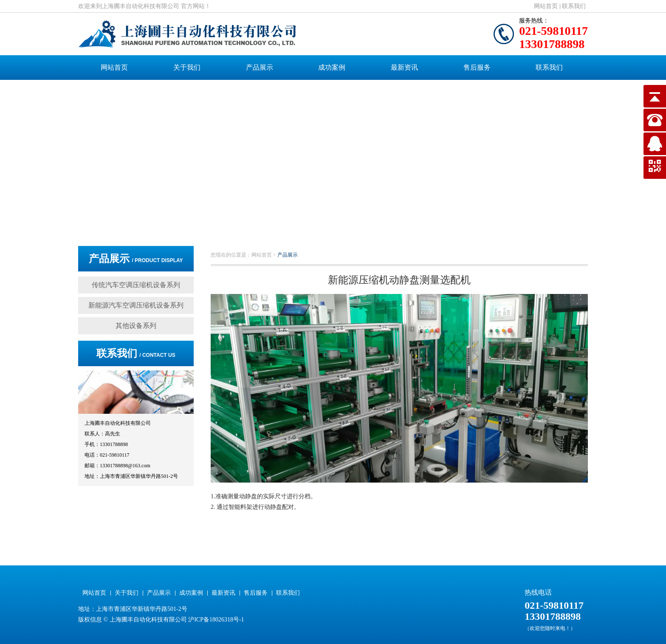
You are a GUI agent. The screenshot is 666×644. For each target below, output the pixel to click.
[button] (327, 221)
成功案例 (332, 67)
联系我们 (574, 6)
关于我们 (187, 67)
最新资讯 (404, 67)
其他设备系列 (136, 326)
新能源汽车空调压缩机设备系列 (136, 305)
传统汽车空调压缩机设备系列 (136, 285)
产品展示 (260, 67)
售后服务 (477, 67)
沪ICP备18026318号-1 (216, 620)
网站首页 (546, 6)
